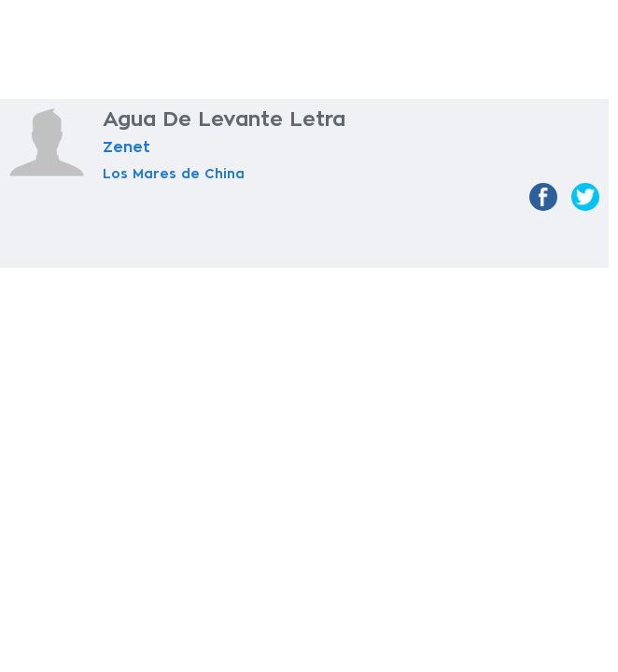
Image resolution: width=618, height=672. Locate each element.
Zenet (126, 147)
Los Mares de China (174, 174)
